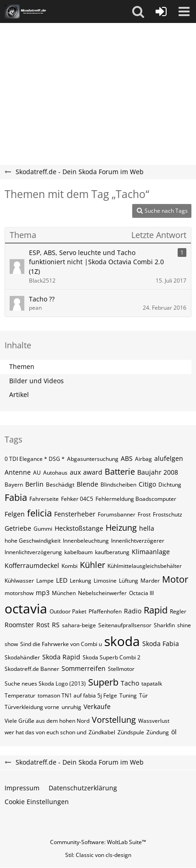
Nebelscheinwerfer (102, 593)
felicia (39, 513)
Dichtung (170, 485)
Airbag (143, 459)
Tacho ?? (42, 299)
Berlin (34, 484)
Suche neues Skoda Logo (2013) (45, 684)
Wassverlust (154, 721)
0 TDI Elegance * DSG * (35, 459)
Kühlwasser (19, 581)
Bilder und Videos (36, 381)
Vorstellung (114, 720)
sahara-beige (79, 625)
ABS (127, 458)
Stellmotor (121, 669)
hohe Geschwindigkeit (33, 541)
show (11, 644)
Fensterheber (75, 514)
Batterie (120, 471)
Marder (150, 581)
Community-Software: (98, 842)
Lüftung (129, 581)
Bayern (14, 485)
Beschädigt (60, 485)
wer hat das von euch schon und (45, 732)
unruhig (71, 707)
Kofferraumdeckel (32, 565)
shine (184, 625)
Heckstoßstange (79, 528)
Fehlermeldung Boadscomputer (136, 499)
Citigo (147, 484)
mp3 (43, 593)
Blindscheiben (118, 485)
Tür (143, 695)
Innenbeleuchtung (86, 541)
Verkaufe (97, 706)
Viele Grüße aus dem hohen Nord (47, 721)
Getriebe (18, 528)
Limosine (105, 581)
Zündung (158, 732)
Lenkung (81, 581)
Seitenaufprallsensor (125, 625)
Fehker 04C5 (77, 499)
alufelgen (169, 458)
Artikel (19, 394)
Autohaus (55, 473)
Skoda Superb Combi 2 (112, 657)
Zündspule (131, 732)
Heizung (121, 528)
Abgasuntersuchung (93, 459)
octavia (26, 608)
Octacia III (141, 593)
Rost (43, 625)
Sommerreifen (84, 668)
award (93, 472)
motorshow (19, 593)
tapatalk (152, 684)
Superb (103, 682)
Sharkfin (164, 625)
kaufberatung (112, 552)
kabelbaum (78, 552)
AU (37, 473)
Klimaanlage (151, 552)
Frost (144, 514)
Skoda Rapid (61, 657)
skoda (122, 641)
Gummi (43, 529)
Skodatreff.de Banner (32, 669)
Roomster (19, 625)
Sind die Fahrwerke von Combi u (61, 644)
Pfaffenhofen (105, 611)
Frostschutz (168, 514)
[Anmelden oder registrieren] (161, 11)
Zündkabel (102, 732)
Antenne (18, 472)
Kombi (70, 566)
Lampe (45, 581)
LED (62, 580)
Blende (87, 484)
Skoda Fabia (161, 644)
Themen (22, 366)
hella (147, 528)
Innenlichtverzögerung (33, 552)
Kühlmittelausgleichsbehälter (145, 566)
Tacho (130, 683)
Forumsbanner (117, 514)
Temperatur (20, 695)
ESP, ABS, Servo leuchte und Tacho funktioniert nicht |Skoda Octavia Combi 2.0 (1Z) (96, 262)
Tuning (128, 695)
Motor (175, 579)
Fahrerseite (44, 499)
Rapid (156, 610)
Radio (133, 611)
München (64, 593)
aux (75, 472)
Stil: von (98, 855)
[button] (138, 11)
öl (174, 732)
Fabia (16, 497)
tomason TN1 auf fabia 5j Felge (77, 695)
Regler (178, 611)
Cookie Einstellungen (37, 802)
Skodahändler (22, 657)
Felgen (15, 514)
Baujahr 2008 (158, 472)
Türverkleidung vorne (32, 707)
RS (56, 625)
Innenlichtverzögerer (138, 541)
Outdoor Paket (68, 611)
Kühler (92, 565)
